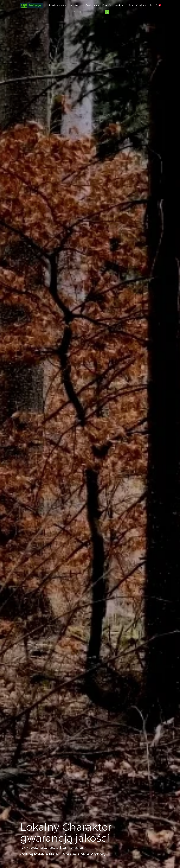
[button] (107, 12)
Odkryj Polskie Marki (40, 854)
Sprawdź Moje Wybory (84, 854)
